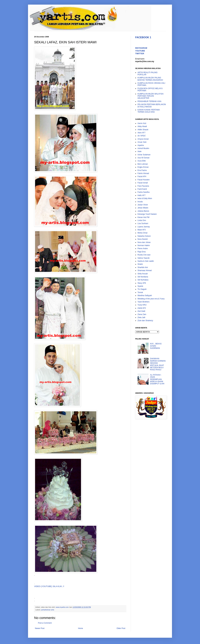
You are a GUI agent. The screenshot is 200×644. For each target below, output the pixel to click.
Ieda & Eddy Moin (145, 198)
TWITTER (140, 54)
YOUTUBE (140, 51)
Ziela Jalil (141, 317)
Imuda (140, 202)
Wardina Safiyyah (145, 296)
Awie (140, 151)
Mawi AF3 (142, 230)
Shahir (140, 264)
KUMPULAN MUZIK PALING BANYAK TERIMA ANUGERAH (150, 79)
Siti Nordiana (143, 277)
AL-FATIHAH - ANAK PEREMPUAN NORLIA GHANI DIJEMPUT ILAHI (157, 379)
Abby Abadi (142, 126)
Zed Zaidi (141, 311)
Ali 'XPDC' (142, 136)
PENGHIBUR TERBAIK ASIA (149, 101)
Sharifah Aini (143, 267)
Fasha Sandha (143, 192)
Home (81, 628)
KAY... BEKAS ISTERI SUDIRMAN (156, 346)
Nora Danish (143, 239)
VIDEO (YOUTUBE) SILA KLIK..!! (49, 586)
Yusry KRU (142, 305)
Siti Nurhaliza (143, 280)
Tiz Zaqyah (142, 289)
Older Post (121, 628)
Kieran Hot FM (143, 217)
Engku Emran (143, 167)
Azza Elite (142, 161)
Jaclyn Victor (143, 205)
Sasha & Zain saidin (146, 261)
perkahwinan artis (48, 610)
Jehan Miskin (143, 208)
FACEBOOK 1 (143, 37)
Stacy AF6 (142, 283)
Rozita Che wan (144, 255)
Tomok (140, 292)
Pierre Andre (143, 249)
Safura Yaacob (143, 258)
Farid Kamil (142, 189)
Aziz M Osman (143, 158)
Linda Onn (142, 220)
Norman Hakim (144, 245)
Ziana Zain (142, 314)
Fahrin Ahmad (143, 173)
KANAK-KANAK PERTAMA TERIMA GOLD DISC (149, 111)
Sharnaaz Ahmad (145, 270)
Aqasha (141, 145)
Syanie (140, 286)
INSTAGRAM (141, 48)
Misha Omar (142, 233)
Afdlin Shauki (143, 130)
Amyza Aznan (143, 139)
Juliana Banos (143, 211)
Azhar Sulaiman (144, 155)
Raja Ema (142, 252)
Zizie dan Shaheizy (145, 321)
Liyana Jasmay (144, 227)
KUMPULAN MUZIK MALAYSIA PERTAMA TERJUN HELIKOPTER (150, 96)
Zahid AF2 (142, 308)
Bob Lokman (143, 164)
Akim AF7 (141, 133)
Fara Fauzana (143, 186)
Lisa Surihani (143, 223)
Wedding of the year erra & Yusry (151, 299)
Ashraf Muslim (143, 148)
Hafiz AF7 (142, 195)
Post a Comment (45, 623)
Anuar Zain (142, 142)
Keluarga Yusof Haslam (147, 214)
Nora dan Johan (144, 242)
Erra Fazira (142, 170)
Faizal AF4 (142, 176)
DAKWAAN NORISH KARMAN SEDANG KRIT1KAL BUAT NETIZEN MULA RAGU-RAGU (158, 364)
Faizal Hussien (144, 180)
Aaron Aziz (142, 123)
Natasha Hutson (144, 236)
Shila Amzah (143, 274)
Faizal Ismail (143, 183)
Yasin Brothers (143, 302)
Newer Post (40, 628)
